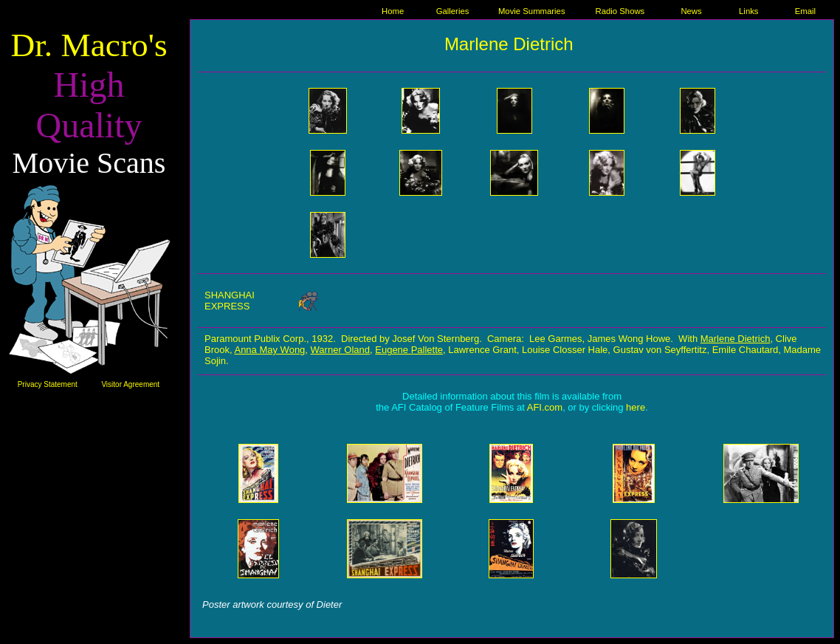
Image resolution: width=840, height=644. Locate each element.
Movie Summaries (532, 11)
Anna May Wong (269, 350)
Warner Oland (340, 350)
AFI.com (545, 407)
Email (805, 11)
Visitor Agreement (130, 384)
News (691, 11)
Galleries (453, 11)
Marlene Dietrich (736, 339)
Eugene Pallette (409, 350)
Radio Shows (620, 11)
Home (393, 11)
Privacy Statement (48, 384)
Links (748, 11)
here (636, 407)
